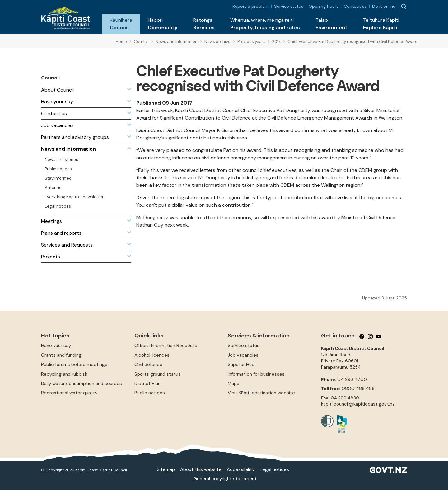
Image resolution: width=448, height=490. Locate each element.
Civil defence (148, 365)
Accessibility (241, 469)
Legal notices (274, 469)
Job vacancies (243, 355)
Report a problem (251, 6)
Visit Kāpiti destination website (261, 393)
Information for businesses (256, 374)
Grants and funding (61, 355)
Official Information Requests (166, 346)
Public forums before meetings (74, 365)
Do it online (384, 6)
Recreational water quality (69, 393)
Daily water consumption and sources (82, 384)
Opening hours (324, 6)
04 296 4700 (352, 379)
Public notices (150, 393)
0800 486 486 (358, 389)
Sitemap (166, 469)
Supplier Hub (241, 365)
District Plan (147, 384)
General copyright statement (225, 479)
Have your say (56, 346)
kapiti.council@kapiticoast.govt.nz (358, 404)
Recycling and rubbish (64, 374)
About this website (201, 469)
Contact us (355, 6)
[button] (121, 24)
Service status (289, 6)
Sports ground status (158, 374)
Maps (233, 384)
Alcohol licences (152, 355)
